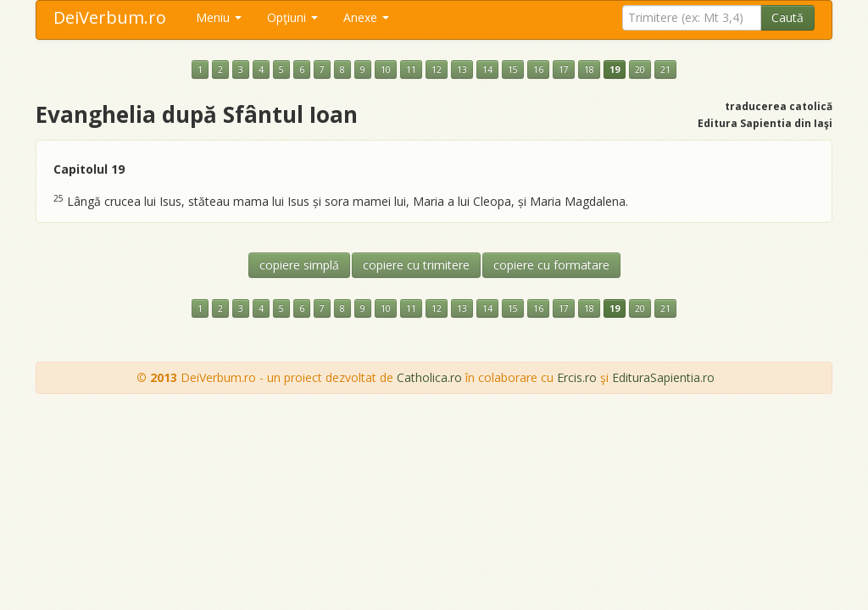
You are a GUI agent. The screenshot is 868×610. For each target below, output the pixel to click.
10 (386, 69)
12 (437, 69)
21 (665, 69)
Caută (787, 17)
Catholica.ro (429, 377)
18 (589, 69)
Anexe (366, 17)
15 (513, 69)
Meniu (219, 17)
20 (640, 69)
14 (487, 69)
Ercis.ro (577, 377)
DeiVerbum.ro (110, 17)
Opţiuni (292, 17)
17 (564, 69)
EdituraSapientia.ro (663, 377)
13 (462, 69)
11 (411, 69)
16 (538, 69)
